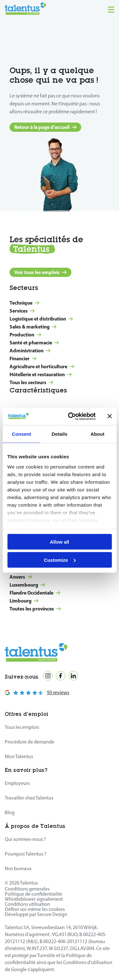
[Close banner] (109, 416)
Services (22, 311)
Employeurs (17, 783)
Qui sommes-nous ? (25, 839)
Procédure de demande (30, 742)
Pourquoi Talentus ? (26, 854)
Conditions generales (27, 889)
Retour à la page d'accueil (45, 127)
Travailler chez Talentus (29, 798)
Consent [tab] (21, 434)
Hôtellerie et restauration (41, 374)
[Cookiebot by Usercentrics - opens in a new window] (71, 416)
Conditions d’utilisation (88, 962)
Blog (10, 812)
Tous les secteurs (31, 382)
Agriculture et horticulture (42, 366)
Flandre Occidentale (35, 593)
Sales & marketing (33, 327)
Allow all (60, 542)
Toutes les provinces (35, 609)
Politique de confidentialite (33, 894)
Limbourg (24, 601)
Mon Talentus (19, 756)
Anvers (21, 577)
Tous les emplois (22, 727)
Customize (60, 560)
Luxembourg (27, 585)
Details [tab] (60, 434)
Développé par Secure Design (36, 914)
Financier (23, 358)
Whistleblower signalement (34, 899)
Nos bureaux (18, 868)
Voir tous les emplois (40, 272)
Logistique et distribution (41, 319)
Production (25, 335)
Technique (24, 303)
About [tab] (97, 434)
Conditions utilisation (27, 904)
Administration (30, 350)
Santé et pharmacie (34, 342)
